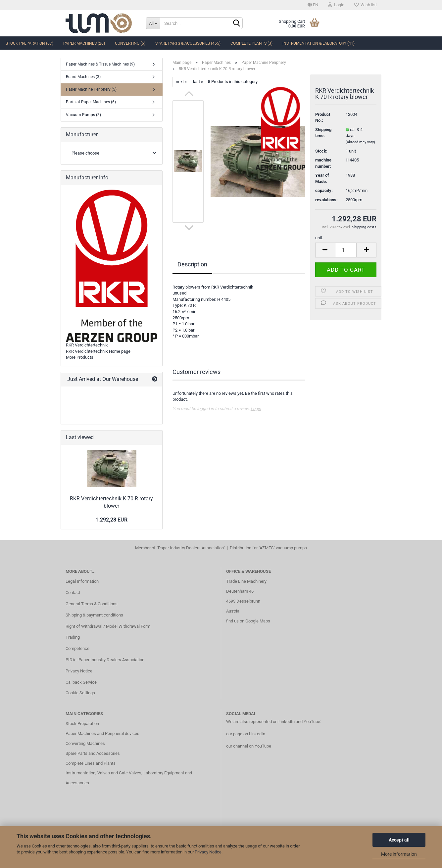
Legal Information (82, 581)
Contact (73, 593)
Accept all (399, 840)
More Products (80, 357)
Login (336, 5)
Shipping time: (323, 133)
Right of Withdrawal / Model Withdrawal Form (108, 626)
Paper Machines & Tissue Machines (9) (100, 64)
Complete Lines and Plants (91, 763)
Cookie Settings (80, 693)
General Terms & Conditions (92, 604)
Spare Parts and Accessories (93, 753)
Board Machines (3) (83, 77)
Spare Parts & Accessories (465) (188, 43)
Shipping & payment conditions (94, 615)
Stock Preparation (82, 724)
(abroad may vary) (360, 142)
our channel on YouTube (249, 746)
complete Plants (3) (251, 43)
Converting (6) (130, 43)
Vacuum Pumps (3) (83, 115)
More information (399, 854)
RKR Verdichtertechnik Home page (98, 351)
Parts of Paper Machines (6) (91, 102)
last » (198, 82)
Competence (77, 648)
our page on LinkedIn (246, 734)
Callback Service (81, 682)
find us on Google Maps (248, 621)
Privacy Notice (208, 852)
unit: (319, 238)
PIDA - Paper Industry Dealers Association (105, 660)
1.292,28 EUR (111, 520)
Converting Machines (85, 743)
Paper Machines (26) (84, 43)
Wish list (366, 5)
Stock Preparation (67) (29, 43)
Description (192, 264)
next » (181, 82)
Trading (73, 637)
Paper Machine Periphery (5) (91, 89)
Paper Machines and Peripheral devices (102, 733)
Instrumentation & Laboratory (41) (319, 43)
